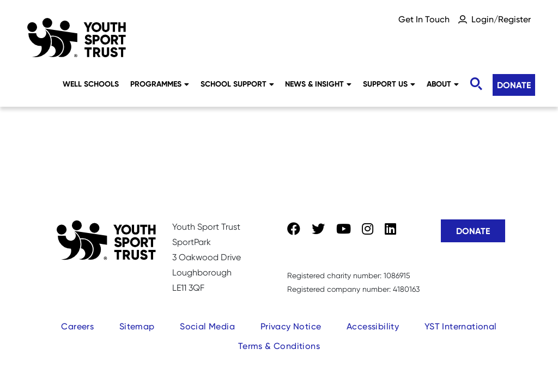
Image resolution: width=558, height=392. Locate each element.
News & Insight (318, 84)
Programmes (160, 84)
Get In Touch (424, 19)
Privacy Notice (291, 326)
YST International (461, 326)
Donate (514, 85)
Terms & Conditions (279, 346)
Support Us (389, 84)
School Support (237, 84)
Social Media (207, 326)
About (443, 84)
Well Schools (91, 84)
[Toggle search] (476, 84)
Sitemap (137, 326)
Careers (77, 326)
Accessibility (373, 326)
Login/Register (501, 19)
